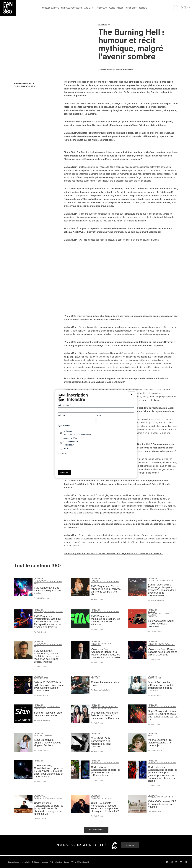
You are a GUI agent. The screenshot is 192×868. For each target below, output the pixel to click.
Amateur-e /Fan (70, 438)
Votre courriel (64, 405)
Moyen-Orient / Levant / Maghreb (159, 614)
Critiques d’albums (50, 8)
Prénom (62, 415)
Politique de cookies (40, 862)
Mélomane (68, 431)
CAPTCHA (63, 454)
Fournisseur (69, 445)
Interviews (102, 8)
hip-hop (152, 580)
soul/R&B (169, 580)
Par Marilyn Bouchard (156, 601)
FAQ (51, 862)
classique (96, 645)
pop (157, 580)
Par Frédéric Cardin (41, 696)
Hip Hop (159, 797)
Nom (99, 415)
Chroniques (131, 8)
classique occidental (101, 643)
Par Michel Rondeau (41, 598)
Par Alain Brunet (97, 599)
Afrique (152, 612)
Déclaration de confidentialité (19, 862)
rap (165, 797)
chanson (95, 580)
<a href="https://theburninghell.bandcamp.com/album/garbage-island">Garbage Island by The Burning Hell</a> (38, 143)
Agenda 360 (89, 8)
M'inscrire (130, 845)
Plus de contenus (96, 830)
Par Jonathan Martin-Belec (101, 690)
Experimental (40, 797)
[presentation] (79, 461)
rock (162, 580)
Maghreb (153, 617)
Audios (112, 8)
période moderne (166, 645)
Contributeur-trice (71, 441)
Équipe (66, 862)
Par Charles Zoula (155, 812)
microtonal (49, 612)
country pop (40, 707)
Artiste (66, 448)
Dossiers (143, 8)
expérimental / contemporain (48, 582)
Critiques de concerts (72, 8)
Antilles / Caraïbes (43, 736)
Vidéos (120, 8)
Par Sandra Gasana (155, 631)
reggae (59, 612)
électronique (41, 580)
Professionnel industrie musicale (77, 435)
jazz (36, 584)
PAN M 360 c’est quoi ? (80, 862)
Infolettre (58, 862)
